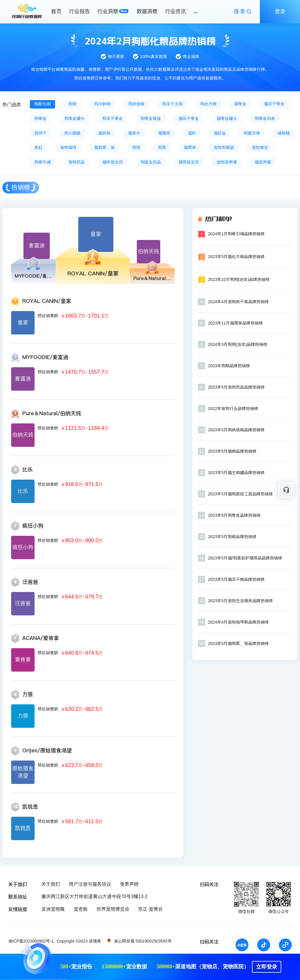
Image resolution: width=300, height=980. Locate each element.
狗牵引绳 (42, 162)
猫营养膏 (263, 162)
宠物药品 (76, 162)
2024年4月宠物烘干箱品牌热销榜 (238, 302)
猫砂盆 (220, 133)
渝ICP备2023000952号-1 (31, 941)
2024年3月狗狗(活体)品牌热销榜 (238, 344)
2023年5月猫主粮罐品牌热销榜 (236, 473)
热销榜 (21, 187)
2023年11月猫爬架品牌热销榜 (235, 323)
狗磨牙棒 (252, 133)
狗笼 (136, 147)
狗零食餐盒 (151, 119)
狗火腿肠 (72, 133)
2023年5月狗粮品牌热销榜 (232, 537)
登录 (280, 11)
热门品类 (12, 105)
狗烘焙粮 (136, 104)
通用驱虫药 (189, 162)
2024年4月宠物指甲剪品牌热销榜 (238, 622)
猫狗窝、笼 (104, 147)
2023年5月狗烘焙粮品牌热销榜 (236, 430)
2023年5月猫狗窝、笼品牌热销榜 (238, 643)
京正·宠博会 (150, 909)
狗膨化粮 (42, 104)
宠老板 (81, 909)
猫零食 (240, 104)
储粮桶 (284, 133)
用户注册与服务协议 (90, 884)
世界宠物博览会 (113, 909)
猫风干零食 (189, 119)
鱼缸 (38, 147)
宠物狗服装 (224, 147)
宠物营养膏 (227, 162)
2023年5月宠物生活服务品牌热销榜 (240, 601)
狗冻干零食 (112, 119)
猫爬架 (190, 147)
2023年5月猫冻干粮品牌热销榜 (236, 579)
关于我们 (51, 884)
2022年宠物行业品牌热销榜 (233, 409)
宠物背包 (260, 147)
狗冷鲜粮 (102, 104)
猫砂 (192, 133)
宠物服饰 (68, 147)
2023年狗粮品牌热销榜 (229, 366)
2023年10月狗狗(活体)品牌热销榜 (239, 279)
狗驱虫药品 (151, 162)
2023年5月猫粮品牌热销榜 (232, 451)
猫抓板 (104, 133)
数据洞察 (147, 11)
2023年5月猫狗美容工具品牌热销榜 (240, 494)
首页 (56, 11)
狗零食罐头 (74, 119)
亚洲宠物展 (53, 909)
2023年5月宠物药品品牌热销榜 (236, 387)
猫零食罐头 (227, 119)
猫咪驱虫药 (112, 162)
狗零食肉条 (265, 119)
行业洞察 (108, 11)
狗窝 (162, 147)
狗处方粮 (208, 104)
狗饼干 (40, 133)
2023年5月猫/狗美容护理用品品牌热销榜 (245, 558)
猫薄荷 (164, 133)
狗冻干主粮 (172, 104)
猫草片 (134, 133)
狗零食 (40, 119)
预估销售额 (48, 316)
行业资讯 (175, 11)
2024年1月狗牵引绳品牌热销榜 (236, 234)
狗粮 (72, 104)
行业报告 (79, 11)
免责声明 (129, 884)
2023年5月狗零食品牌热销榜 (234, 515)
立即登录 (267, 967)
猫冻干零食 (274, 104)
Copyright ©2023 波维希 (79, 941)
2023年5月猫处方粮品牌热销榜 (236, 257)
